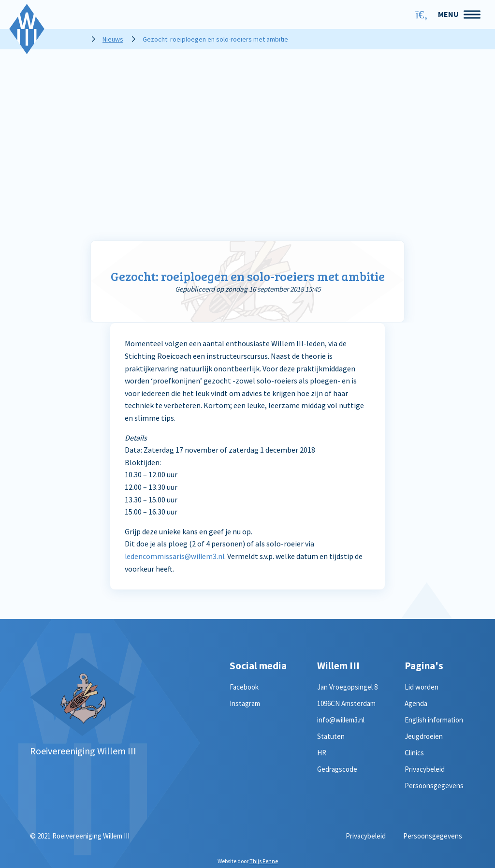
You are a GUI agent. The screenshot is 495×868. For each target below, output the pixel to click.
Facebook (244, 687)
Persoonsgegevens (434, 786)
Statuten (331, 736)
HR (322, 753)
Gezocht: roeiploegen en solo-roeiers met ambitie (248, 276)
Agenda (416, 703)
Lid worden (422, 687)
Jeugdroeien (424, 736)
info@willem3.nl (341, 720)
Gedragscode (337, 769)
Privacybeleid (425, 769)
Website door (248, 861)
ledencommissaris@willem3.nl (176, 556)
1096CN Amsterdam (346, 703)
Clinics (414, 753)
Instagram (245, 703)
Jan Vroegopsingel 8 (347, 687)
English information (434, 720)
